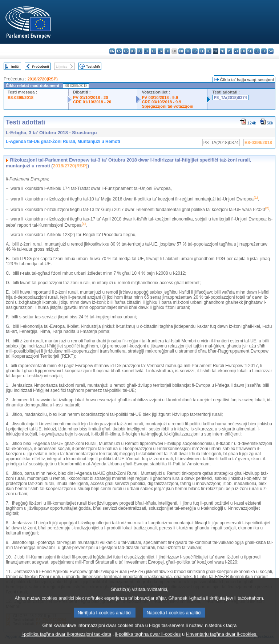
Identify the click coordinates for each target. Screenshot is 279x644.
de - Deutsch (140, 51)
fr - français (167, 51)
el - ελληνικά (153, 51)
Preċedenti (40, 66)
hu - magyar (209, 51)
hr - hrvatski (181, 51)
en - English (160, 51)
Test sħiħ (93, 66)
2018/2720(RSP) (42, 79)
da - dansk (133, 51)
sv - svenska (271, 51)
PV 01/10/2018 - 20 (90, 98)
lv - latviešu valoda (195, 51)
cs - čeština (126, 51)
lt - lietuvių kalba (202, 51)
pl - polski (229, 51)
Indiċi (15, 66)
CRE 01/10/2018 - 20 (92, 102)
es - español (119, 51)
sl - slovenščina (257, 51)
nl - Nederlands (223, 51)
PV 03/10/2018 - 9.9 (160, 98)
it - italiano (188, 51)
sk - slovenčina (250, 51)
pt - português (236, 51)
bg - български (112, 51)
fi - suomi (264, 51)
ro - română (243, 51)
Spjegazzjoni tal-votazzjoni (167, 106)
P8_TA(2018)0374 (230, 98)
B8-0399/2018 (21, 98)
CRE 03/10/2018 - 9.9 (161, 102)
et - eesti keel (147, 51)
